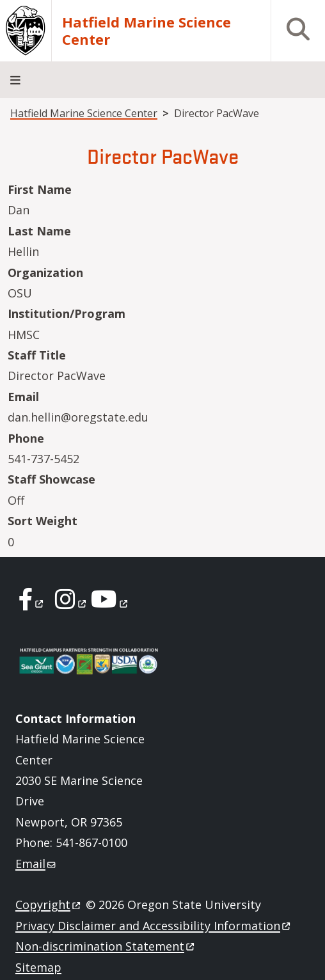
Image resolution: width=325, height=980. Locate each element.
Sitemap (38, 967)
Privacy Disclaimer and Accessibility (154, 926)
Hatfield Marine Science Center (147, 31)
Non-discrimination (106, 946)
